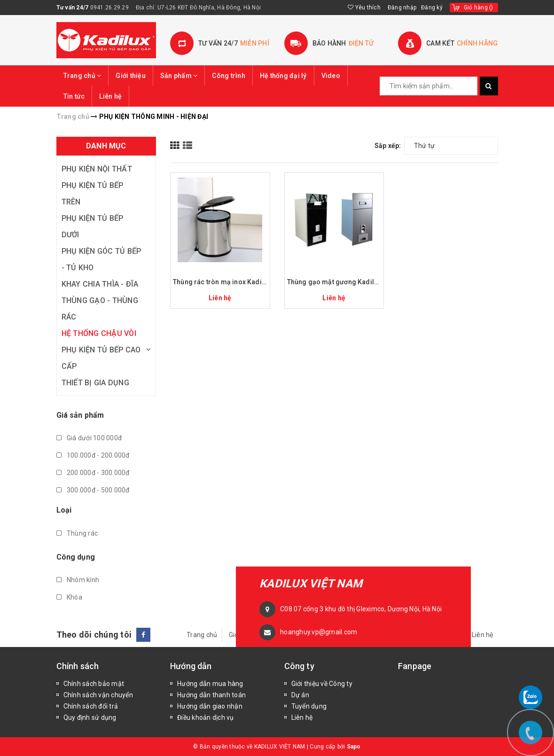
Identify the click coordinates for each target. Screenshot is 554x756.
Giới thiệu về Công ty (322, 684)
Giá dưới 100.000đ (89, 438)
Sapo (354, 747)
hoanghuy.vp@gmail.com (319, 631)
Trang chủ (82, 76)
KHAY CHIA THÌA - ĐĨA (100, 284)
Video (331, 76)
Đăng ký (432, 8)
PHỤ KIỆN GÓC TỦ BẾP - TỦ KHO (101, 259)
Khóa (69, 597)
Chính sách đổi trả (91, 706)
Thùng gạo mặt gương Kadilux (334, 282)
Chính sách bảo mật (94, 684)
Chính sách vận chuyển (98, 695)
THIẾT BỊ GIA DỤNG (95, 383)
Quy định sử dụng (90, 717)
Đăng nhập (402, 8)
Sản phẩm (179, 76)
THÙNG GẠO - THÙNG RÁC (100, 309)
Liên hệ (110, 96)
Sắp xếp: (388, 146)
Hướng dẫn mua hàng (210, 684)
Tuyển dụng (309, 706)
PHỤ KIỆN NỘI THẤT (97, 169)
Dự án (300, 695)
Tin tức (74, 96)
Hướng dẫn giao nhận (210, 706)
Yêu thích (364, 8)
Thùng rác (77, 533)
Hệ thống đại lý (283, 76)
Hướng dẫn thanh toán (211, 695)
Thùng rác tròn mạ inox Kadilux (220, 282)
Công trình (229, 76)
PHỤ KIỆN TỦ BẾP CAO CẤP (101, 358)
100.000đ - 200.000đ (93, 455)
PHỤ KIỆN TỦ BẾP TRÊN (93, 194)
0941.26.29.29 (109, 8)
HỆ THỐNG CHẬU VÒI (99, 333)
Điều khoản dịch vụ (206, 717)
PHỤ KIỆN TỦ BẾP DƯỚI (93, 226)
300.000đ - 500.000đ (93, 490)
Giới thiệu (131, 76)
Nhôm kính (78, 580)
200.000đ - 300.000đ (93, 473)
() (479, 8)
